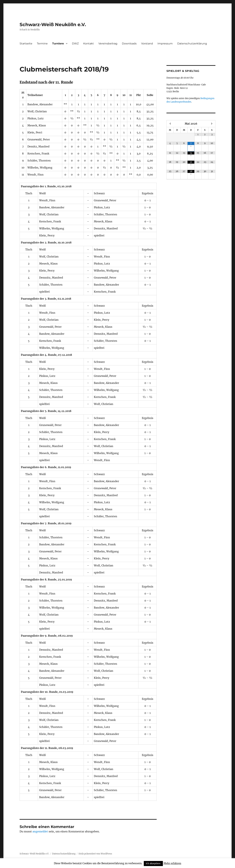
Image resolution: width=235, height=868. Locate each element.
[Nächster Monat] (212, 124)
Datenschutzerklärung (192, 44)
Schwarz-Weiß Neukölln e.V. (53, 24)
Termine (42, 44)
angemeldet (40, 831)
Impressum (165, 44)
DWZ (75, 44)
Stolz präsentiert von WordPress (95, 854)
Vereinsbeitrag (108, 44)
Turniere (58, 44)
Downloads (129, 44)
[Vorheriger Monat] (170, 124)
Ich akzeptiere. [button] (153, 864)
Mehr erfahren (172, 863)
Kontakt (89, 44)
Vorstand (147, 44)
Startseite (26, 44)
